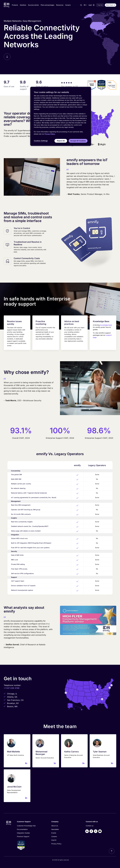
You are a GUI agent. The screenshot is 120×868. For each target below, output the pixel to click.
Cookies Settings (41, 141)
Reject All (61, 141)
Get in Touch (110, 5)
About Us (55, 826)
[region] (61, 116)
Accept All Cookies (78, 141)
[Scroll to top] (112, 851)
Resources (60, 5)
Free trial (100, 5)
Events (54, 833)
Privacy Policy (56, 844)
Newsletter (55, 829)
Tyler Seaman (100, 752)
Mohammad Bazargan (41, 753)
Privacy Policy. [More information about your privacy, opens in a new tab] (50, 134)
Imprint (54, 840)
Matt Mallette (13, 752)
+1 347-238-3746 (12, 688)
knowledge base (106, 325)
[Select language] (85, 5)
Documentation (22, 829)
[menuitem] (31, 826)
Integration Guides (23, 833)
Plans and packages (47, 5)
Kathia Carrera (71, 752)
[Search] (81, 5)
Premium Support (23, 836)
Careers (68, 5)
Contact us (90, 826)
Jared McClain (14, 787)
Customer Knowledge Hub (26, 826)
